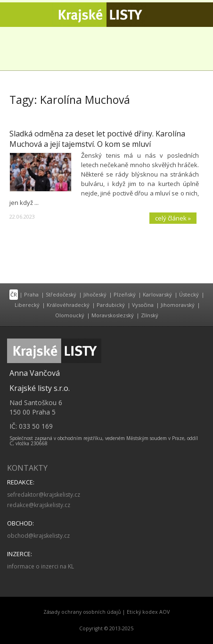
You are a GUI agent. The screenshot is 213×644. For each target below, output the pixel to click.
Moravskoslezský (113, 315)
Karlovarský (157, 294)
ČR (14, 294)
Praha (31, 294)
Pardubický (111, 305)
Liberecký (27, 305)
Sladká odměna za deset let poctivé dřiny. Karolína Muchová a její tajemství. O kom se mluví (97, 139)
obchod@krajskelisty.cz (38, 536)
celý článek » (173, 218)
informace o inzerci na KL (41, 566)
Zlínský (150, 315)
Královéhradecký (68, 305)
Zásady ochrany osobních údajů (82, 612)
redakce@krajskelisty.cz (39, 505)
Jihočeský (95, 294)
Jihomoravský (178, 305)
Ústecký (189, 294)
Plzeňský (125, 294)
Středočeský (61, 294)
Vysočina (143, 305)
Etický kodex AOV (148, 612)
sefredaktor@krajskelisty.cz (44, 495)
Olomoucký (70, 315)
